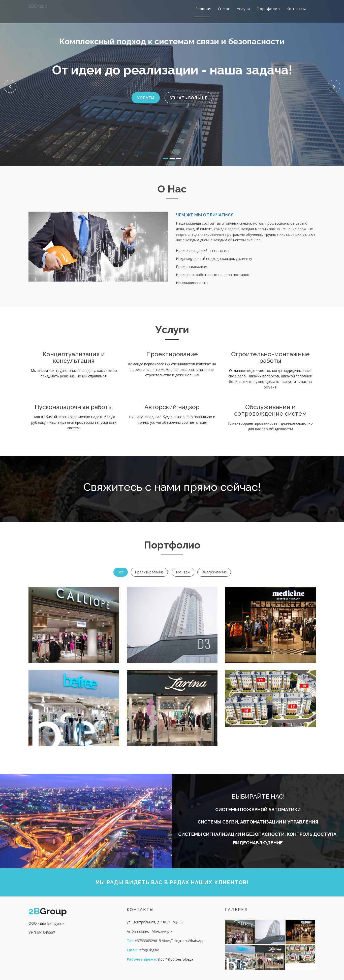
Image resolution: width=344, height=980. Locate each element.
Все (121, 572)
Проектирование (149, 572)
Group (38, 6)
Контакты (296, 9)
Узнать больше (189, 93)
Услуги (243, 9)
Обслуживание (214, 572)
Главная (203, 9)
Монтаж (183, 572)
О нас (224, 9)
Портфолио (268, 9)
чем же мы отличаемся (205, 215)
